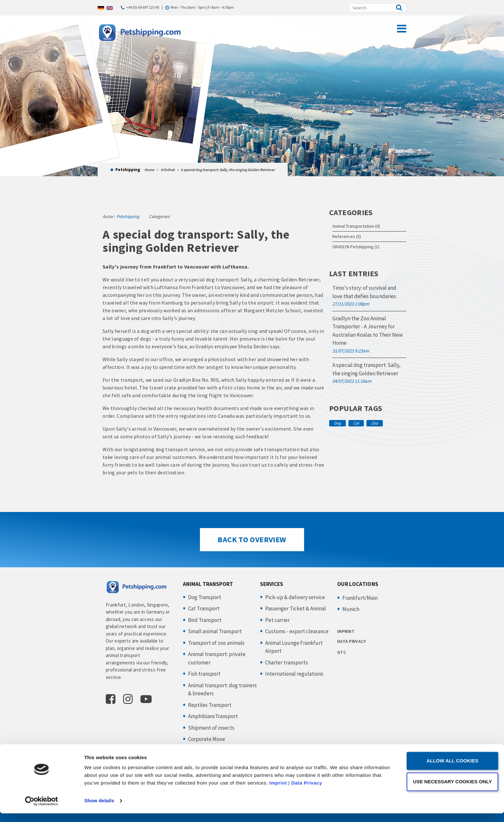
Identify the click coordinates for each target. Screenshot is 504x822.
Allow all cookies (450, 769)
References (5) (347, 236)
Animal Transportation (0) (356, 226)
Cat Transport (204, 608)
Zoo (375, 423)
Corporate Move (207, 739)
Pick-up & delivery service (295, 597)
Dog (337, 423)
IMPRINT (346, 631)
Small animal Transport (215, 631)
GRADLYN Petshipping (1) (356, 247)
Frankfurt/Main (360, 598)
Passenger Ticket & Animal (296, 608)
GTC (342, 652)
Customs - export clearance (297, 631)
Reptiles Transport (210, 705)
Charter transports (287, 662)
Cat (356, 423)
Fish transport (204, 674)
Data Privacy (344, 792)
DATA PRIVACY (351, 641)
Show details (99, 809)
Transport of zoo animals (216, 643)
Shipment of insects (211, 728)
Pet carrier (277, 620)
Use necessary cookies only (450, 790)
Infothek (168, 170)
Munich (351, 609)
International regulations (294, 674)
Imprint (315, 792)
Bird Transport (205, 620)
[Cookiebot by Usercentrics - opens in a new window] (42, 809)
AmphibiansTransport (213, 716)
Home (149, 170)
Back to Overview (252, 539)
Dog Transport (205, 597)
